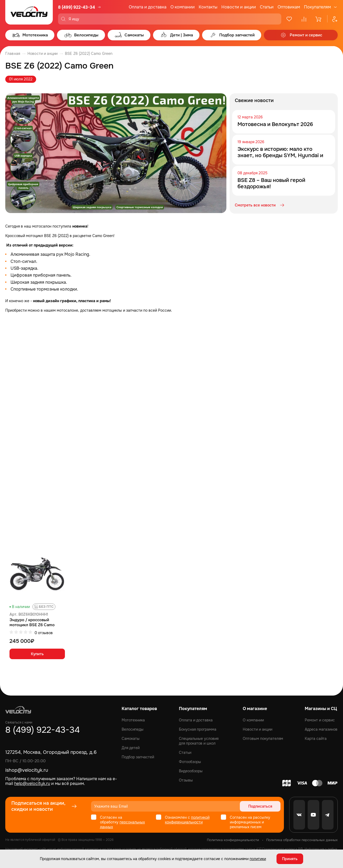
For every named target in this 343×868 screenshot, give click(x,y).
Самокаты (131, 739)
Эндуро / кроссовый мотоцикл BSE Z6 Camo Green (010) (32, 623)
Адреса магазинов (321, 729)
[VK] (299, 815)
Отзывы (186, 780)
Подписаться (260, 806)
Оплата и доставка (148, 7)
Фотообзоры (190, 762)
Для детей (131, 748)
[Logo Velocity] (29, 12)
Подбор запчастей (138, 757)
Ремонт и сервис (320, 720)
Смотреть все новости (260, 205)
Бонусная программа (198, 729)
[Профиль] (332, 19)
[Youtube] (313, 815)
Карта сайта (316, 739)
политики (258, 859)
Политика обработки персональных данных (302, 840)
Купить (37, 654)
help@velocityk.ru (32, 783)
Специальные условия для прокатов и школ (199, 741)
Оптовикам (289, 7)
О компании (183, 7)
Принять (290, 859)
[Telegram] (328, 815)
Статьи (267, 7)
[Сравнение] (304, 19)
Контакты (208, 7)
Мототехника (133, 720)
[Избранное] (289, 19)
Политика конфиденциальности (233, 840)
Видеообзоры (191, 771)
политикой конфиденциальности (187, 820)
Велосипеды (133, 729)
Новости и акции (239, 7)
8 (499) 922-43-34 (77, 7)
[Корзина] (319, 19)
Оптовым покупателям (263, 739)
